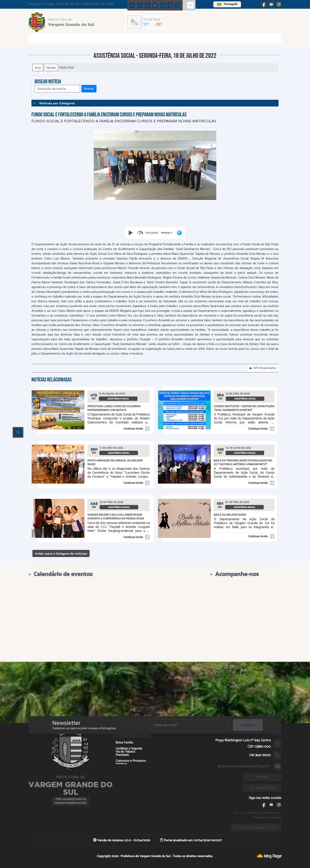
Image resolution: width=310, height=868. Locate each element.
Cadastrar (248, 725)
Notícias (51, 68)
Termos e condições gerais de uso (258, 813)
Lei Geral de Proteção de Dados (256, 828)
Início (38, 68)
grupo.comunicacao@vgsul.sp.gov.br (244, 766)
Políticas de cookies (267, 817)
